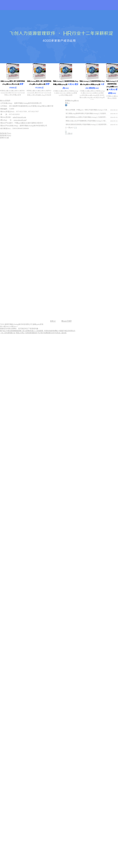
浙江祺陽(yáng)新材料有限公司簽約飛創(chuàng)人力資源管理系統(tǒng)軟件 (87, 113)
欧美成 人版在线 (61, 333)
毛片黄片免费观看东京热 (46, 333)
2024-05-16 (114, 117)
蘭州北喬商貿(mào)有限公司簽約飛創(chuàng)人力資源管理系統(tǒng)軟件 (87, 117)
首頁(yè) (53, 321)
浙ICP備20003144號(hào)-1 (9, 326)
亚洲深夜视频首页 (31, 333)
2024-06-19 (114, 114)
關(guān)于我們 (67, 321)
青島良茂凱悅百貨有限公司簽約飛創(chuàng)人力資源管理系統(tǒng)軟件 (87, 124)
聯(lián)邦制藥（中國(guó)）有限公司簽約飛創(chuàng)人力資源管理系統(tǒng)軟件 (87, 110)
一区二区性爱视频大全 (8, 333)
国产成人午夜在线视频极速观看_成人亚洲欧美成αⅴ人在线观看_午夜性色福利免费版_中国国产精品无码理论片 (38, 331)
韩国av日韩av (20, 333)
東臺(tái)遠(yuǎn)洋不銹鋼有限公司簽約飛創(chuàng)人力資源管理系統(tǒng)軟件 (87, 121)
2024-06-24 (114, 110)
